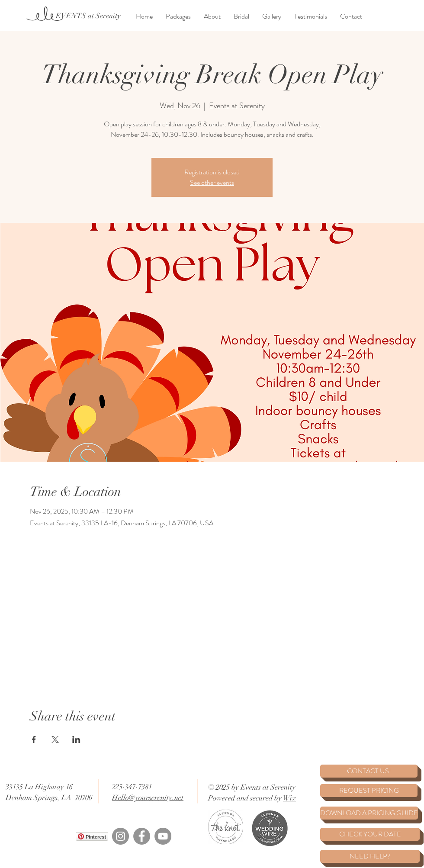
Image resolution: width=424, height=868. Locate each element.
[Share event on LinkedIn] (76, 739)
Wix (289, 798)
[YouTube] (163, 836)
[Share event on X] (55, 739)
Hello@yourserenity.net (148, 798)
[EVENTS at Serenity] (88, 16)
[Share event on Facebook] (34, 739)
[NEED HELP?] (370, 856)
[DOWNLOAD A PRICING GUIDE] (369, 813)
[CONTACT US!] (369, 771)
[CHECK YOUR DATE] (370, 834)
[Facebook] (142, 836)
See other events (212, 182)
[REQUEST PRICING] (369, 791)
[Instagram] (120, 836)
